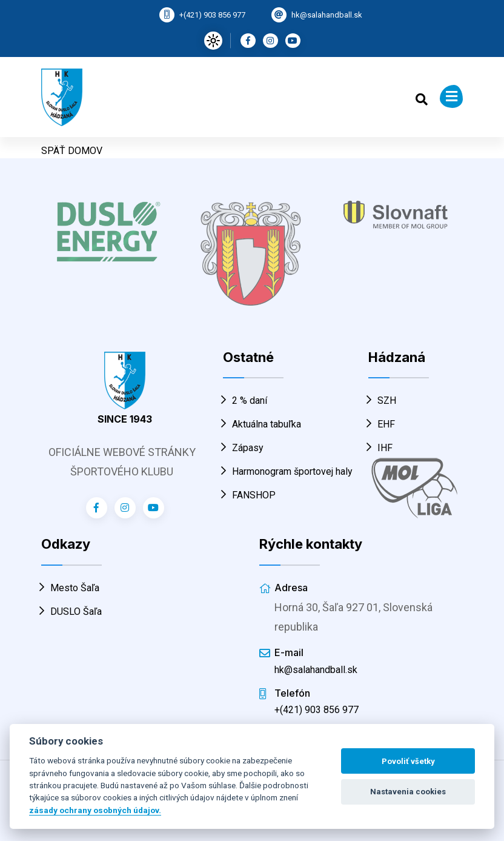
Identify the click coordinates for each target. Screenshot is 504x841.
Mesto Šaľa (70, 588)
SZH (382, 400)
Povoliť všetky (408, 761)
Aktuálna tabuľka (262, 424)
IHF (380, 448)
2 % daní (245, 400)
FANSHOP (249, 495)
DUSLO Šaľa (71, 611)
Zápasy (243, 448)
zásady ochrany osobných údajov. (95, 810)
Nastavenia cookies (408, 792)
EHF (382, 424)
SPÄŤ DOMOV (72, 151)
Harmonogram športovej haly (288, 471)
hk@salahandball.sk (327, 15)
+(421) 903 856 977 (212, 15)
